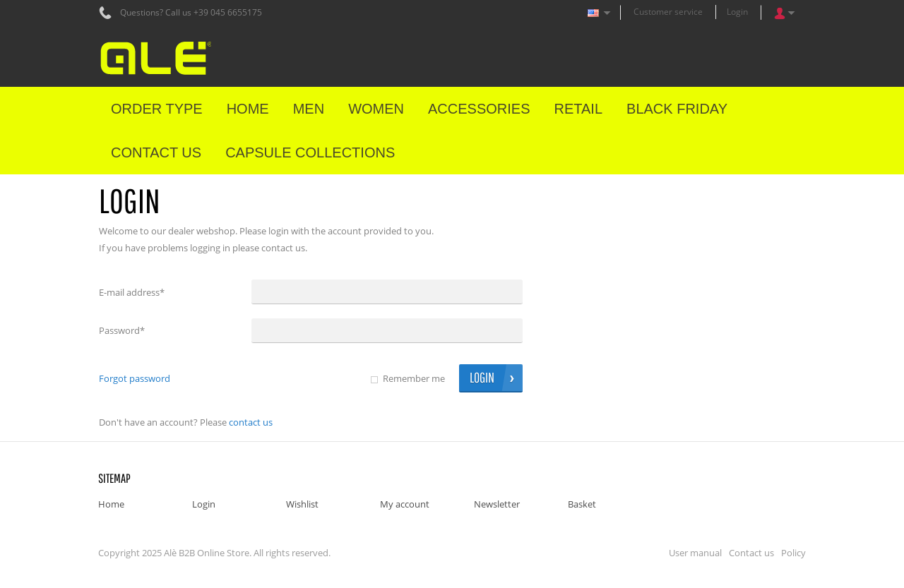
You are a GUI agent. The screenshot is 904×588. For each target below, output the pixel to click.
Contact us (251, 422)
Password (122, 330)
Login (737, 12)
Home (111, 504)
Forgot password (135, 378)
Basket (582, 504)
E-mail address (132, 292)
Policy (793, 553)
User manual (695, 553)
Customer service (668, 12)
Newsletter (497, 504)
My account (405, 504)
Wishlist (302, 504)
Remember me (414, 378)
